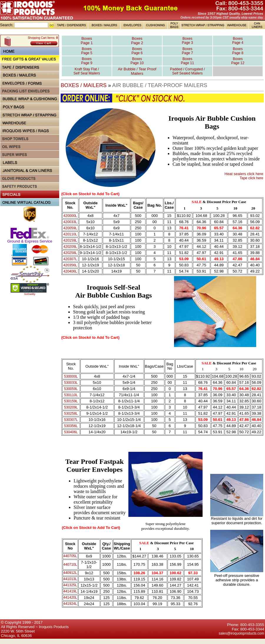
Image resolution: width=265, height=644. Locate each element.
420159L (70, 240)
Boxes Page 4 (238, 41)
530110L (71, 395)
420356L (70, 265)
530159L (71, 401)
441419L (70, 591)
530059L (71, 389)
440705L (70, 556)
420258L (70, 253)
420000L (70, 216)
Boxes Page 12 (238, 61)
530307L (71, 420)
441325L (70, 585)
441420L (70, 597)
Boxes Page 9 (87, 61)
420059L (70, 228)
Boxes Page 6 (137, 51)
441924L (70, 604)
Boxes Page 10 (137, 61)
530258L (71, 414)
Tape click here (251, 178)
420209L (70, 247)
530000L (71, 376)
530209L (71, 407)
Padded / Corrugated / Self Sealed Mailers (187, 71)
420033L (70, 222)
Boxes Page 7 (187, 51)
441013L (70, 579)
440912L (70, 573)
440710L (70, 565)
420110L (70, 234)
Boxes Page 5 (87, 51)
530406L (71, 432)
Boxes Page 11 (187, 61)
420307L (70, 259)
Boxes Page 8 (238, 51)
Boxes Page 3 (187, 41)
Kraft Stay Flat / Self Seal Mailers (87, 71)
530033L (71, 383)
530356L (71, 426)
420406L (70, 271)
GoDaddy (30, 294)
